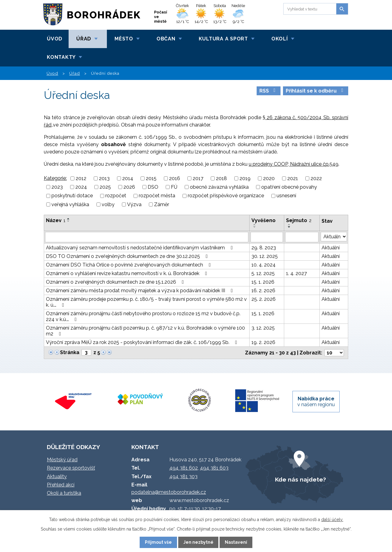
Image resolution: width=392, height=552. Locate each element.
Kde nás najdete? (300, 479)
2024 (81, 187)
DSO (153, 187)
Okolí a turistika (64, 493)
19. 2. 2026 (263, 342)
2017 (198, 178)
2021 (293, 178)
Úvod (55, 39)
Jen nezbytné (198, 542)
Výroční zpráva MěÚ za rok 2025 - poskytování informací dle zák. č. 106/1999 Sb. (143, 342)
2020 (269, 178)
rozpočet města (157, 196)
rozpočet (116, 196)
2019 (245, 178)
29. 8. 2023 (264, 248)
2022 (316, 178)
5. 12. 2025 (263, 273)
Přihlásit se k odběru (315, 91)
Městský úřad (62, 460)
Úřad (84, 39)
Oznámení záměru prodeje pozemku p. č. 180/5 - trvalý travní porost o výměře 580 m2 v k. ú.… (146, 302)
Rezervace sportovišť (71, 468)
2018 (221, 178)
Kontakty (61, 57)
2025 (105, 187)
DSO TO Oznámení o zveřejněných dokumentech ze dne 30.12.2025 (128, 256)
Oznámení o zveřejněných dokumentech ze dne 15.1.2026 (116, 282)
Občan (166, 39)
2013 (104, 178)
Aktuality (57, 476)
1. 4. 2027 (296, 273)
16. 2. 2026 (263, 291)
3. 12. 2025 (263, 328)
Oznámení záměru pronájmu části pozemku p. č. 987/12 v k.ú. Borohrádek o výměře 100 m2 (145, 331)
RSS (268, 91)
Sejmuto (299, 220)
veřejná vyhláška (70, 204)
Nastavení (236, 542)
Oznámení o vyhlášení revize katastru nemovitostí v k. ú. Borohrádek (128, 273)
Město (124, 39)
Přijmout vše (158, 542)
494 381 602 (184, 468)
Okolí (280, 39)
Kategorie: (55, 178)
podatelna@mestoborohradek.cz (169, 492)
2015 (151, 178)
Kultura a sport (223, 39)
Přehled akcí (61, 485)
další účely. (332, 520)
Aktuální (331, 248)
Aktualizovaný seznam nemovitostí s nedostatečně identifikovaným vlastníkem (140, 248)
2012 (81, 178)
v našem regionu (316, 402)
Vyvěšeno (264, 220)
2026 (129, 187)
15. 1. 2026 (263, 282)
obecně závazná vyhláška (219, 187)
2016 (175, 178)
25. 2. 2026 (264, 299)
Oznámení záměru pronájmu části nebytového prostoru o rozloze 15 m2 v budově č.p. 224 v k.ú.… (143, 316)
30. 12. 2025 (265, 256)
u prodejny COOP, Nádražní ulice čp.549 (294, 164)
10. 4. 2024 (264, 265)
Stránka (70, 352)
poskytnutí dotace (72, 196)
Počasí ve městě (161, 17)
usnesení (286, 196)
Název (56, 220)
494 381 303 (183, 476)
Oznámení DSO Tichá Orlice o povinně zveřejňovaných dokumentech (129, 265)
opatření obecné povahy (289, 187)
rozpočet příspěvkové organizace (226, 196)
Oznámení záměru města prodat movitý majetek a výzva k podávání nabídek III (140, 291)
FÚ (174, 187)
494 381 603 (214, 468)
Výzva (134, 204)
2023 (57, 187)
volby (108, 204)
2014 (128, 178)
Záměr (162, 204)
